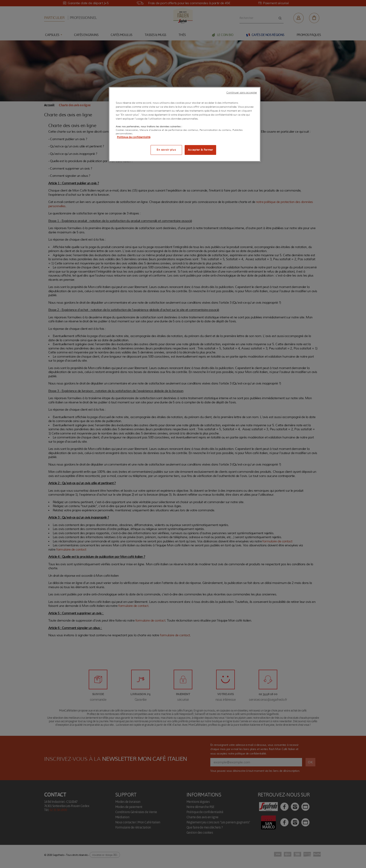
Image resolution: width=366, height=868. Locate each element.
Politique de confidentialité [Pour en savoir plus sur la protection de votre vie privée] (134, 137)
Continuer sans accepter (242, 93)
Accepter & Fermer (201, 150)
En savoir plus (166, 150)
